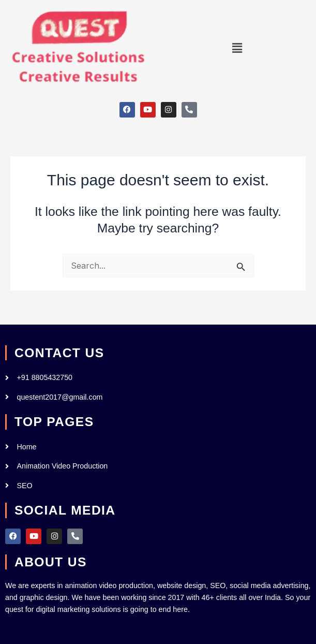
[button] (237, 48)
